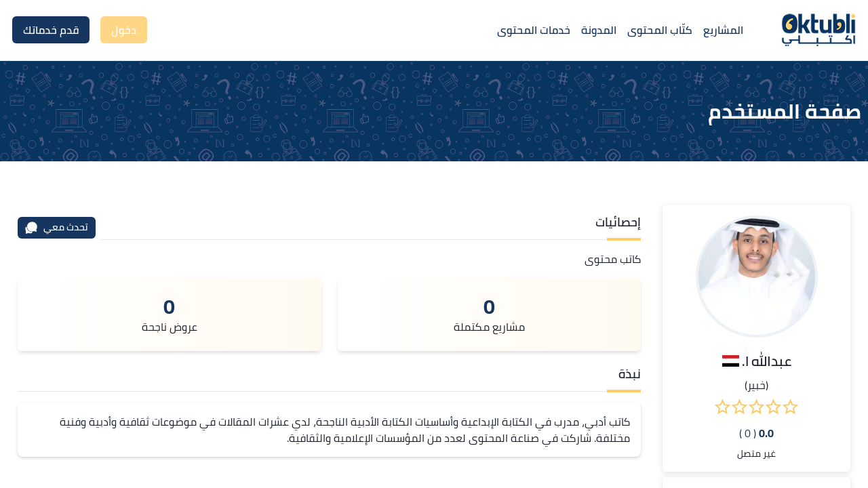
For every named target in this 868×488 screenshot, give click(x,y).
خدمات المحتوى (534, 30)
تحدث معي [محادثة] (56, 227)
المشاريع (723, 30)
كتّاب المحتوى (660, 30)
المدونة (599, 30)
